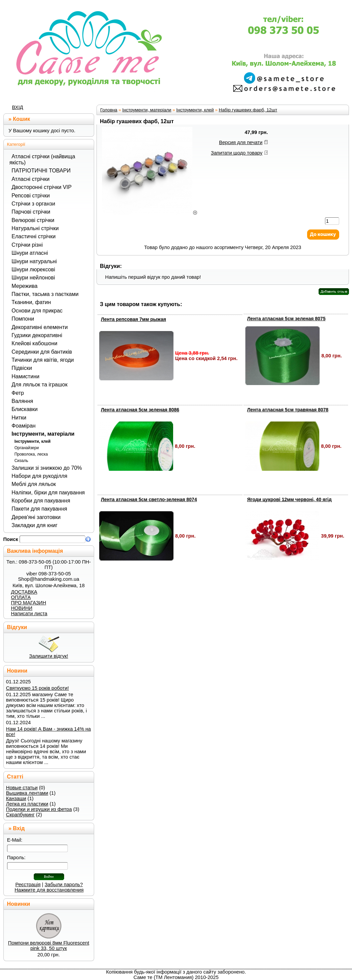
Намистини (25, 376)
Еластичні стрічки (33, 236)
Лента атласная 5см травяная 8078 (288, 410)
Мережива (24, 286)
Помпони (23, 319)
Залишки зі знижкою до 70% (47, 468)
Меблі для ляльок (34, 484)
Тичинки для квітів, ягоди (43, 360)
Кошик (21, 119)
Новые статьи (22, 788)
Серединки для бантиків (42, 352)
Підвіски (22, 368)
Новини (17, 671)
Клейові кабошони (34, 343)
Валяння (22, 401)
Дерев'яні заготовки (36, 517)
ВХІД (18, 107)
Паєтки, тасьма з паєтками (45, 294)
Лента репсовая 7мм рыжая (133, 319)
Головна (109, 110)
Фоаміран (23, 426)
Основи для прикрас (37, 311)
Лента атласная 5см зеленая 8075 (286, 319)
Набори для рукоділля (39, 476)
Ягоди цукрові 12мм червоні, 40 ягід (289, 499)
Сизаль (21, 461)
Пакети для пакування (39, 509)
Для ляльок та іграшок (39, 385)
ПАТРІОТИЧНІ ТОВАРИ (41, 171)
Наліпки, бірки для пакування (48, 493)
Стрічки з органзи (33, 204)
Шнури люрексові (33, 269)
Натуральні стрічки (35, 228)
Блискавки (24, 409)
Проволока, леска (31, 454)
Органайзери (27, 448)
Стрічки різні (27, 245)
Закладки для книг (34, 525)
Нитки (19, 418)
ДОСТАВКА (24, 592)
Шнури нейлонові (33, 278)
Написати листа (29, 614)
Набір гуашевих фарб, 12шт (248, 110)
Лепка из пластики (27, 804)
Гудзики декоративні (37, 335)
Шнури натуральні (34, 261)
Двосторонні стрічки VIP (42, 187)
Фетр (18, 393)
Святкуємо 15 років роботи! (37, 688)
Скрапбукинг (20, 815)
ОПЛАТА (21, 597)
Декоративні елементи (39, 327)
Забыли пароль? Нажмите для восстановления (49, 887)
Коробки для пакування (41, 501)
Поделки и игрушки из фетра (39, 809)
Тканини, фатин (31, 302)
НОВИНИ (21, 608)
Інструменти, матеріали (43, 434)
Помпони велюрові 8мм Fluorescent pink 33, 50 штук (49, 946)
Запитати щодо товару (237, 153)
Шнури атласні (30, 253)
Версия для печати (241, 142)
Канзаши (16, 798)
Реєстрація (28, 884)
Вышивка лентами (27, 793)
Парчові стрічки (31, 212)
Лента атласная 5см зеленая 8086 (140, 410)
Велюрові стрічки (33, 220)
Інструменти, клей (33, 441)
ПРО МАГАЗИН (28, 603)
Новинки (19, 904)
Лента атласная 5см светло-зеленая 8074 (149, 499)
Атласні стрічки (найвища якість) (42, 159)
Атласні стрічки (30, 179)
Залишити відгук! (48, 656)
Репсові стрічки (31, 196)
